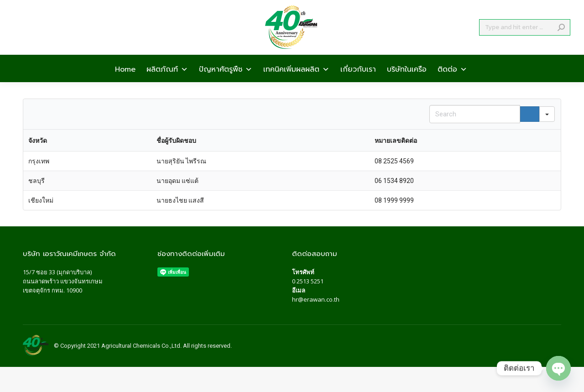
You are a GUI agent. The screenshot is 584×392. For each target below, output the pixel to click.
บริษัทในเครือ (407, 85)
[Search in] (547, 114)
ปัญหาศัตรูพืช (226, 85)
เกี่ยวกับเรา (358, 85)
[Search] (525, 44)
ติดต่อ (452, 85)
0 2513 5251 (308, 281)
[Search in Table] (475, 114)
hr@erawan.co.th (316, 299)
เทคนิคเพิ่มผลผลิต (296, 85)
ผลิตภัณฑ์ (167, 85)
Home (125, 85)
